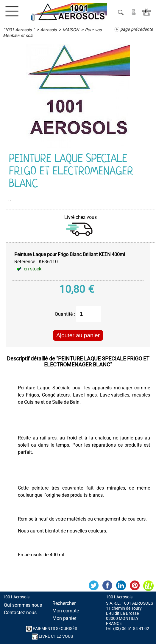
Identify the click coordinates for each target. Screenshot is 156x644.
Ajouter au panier (78, 335)
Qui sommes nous (23, 605)
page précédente (137, 29)
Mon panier (64, 618)
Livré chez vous (52, 637)
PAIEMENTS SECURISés (52, 629)
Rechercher (64, 603)
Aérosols (48, 30)
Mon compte (66, 611)
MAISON (71, 30)
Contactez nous (20, 613)
